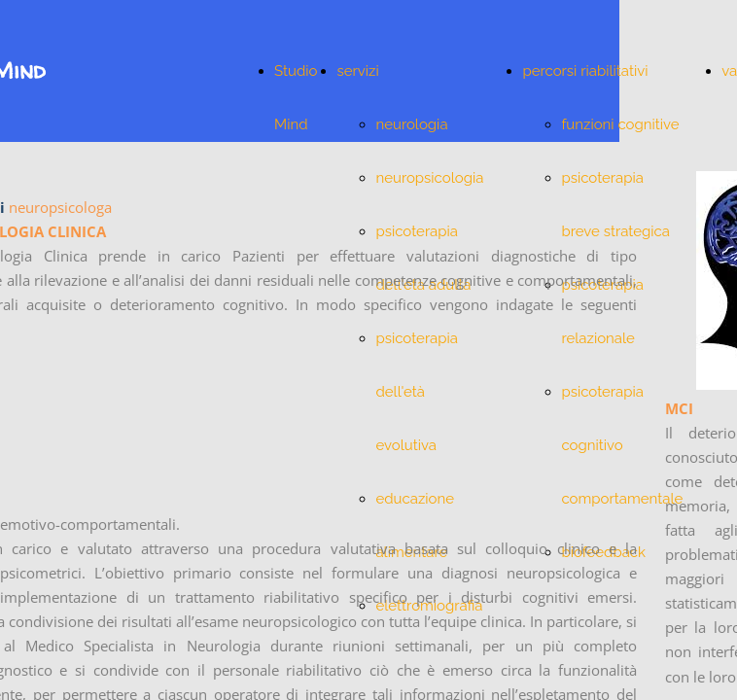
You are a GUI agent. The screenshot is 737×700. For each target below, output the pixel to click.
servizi (357, 71)
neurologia (411, 124)
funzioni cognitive (620, 124)
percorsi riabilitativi (585, 71)
